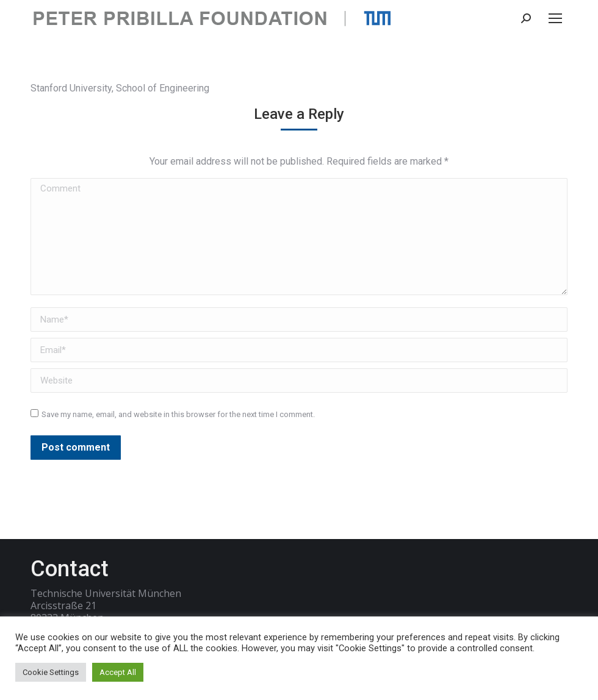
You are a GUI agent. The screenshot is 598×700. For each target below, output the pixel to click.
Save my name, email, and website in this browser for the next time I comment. (178, 414)
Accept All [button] (118, 672)
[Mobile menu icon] (555, 18)
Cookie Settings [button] (51, 672)
